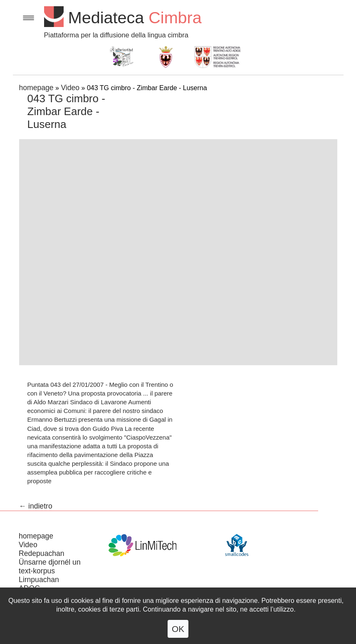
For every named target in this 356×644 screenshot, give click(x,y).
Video (70, 88)
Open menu (28, 18)
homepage (36, 88)
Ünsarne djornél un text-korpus (50, 567)
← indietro (36, 506)
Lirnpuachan (39, 580)
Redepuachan (42, 553)
